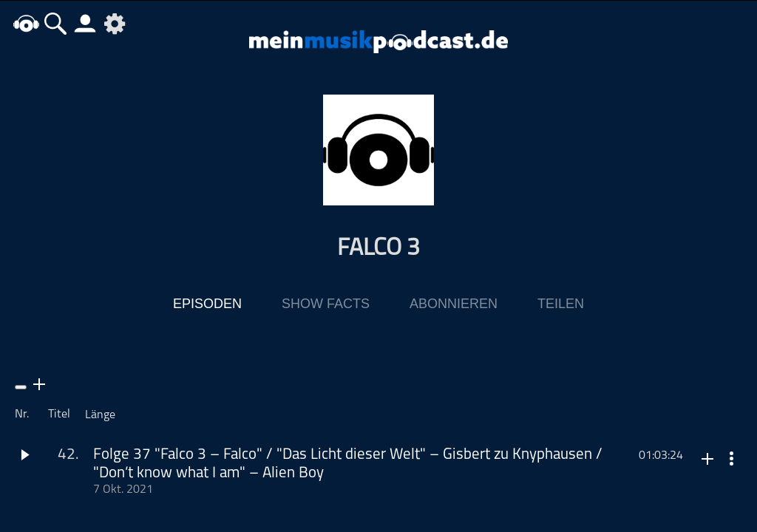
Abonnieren (454, 304)
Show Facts (326, 304)
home (26, 23)
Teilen (561, 304)
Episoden (207, 304)
